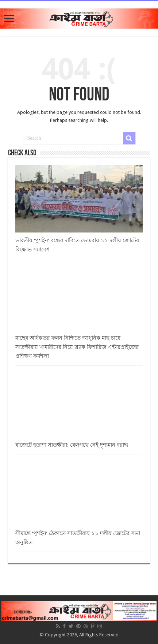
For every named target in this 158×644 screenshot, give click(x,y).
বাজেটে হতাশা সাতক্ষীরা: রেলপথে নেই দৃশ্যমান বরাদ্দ (72, 445)
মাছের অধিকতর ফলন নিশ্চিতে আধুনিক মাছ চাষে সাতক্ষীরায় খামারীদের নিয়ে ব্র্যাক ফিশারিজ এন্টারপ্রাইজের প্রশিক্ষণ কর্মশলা (77, 347)
